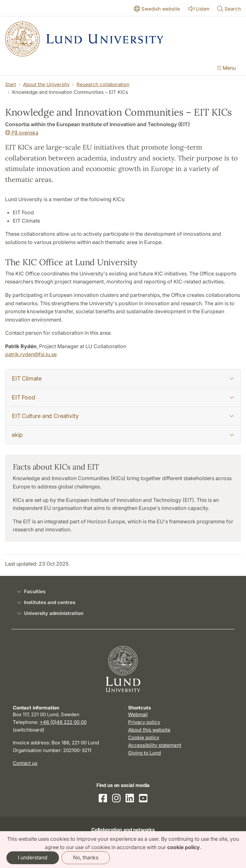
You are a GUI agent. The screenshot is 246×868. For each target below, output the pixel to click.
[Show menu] (226, 69)
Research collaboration (103, 84)
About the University (46, 84)
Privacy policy (144, 722)
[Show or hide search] (229, 9)
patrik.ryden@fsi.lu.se (31, 354)
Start (11, 84)
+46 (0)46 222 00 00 (63, 722)
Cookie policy (144, 737)
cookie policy (184, 847)
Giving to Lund (144, 753)
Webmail (138, 714)
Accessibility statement (155, 745)
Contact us (25, 763)
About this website (149, 730)
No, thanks (86, 857)
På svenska (22, 133)
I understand (33, 857)
